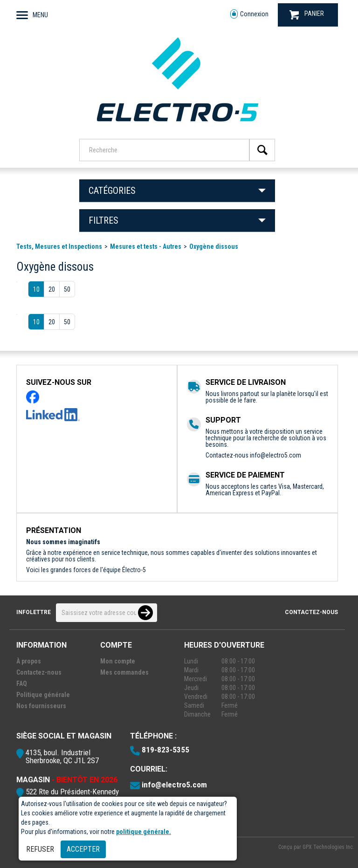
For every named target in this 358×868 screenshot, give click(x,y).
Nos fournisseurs (41, 706)
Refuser (40, 849)
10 (36, 289)
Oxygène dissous (214, 246)
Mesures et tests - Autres (146, 246)
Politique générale (43, 695)
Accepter (83, 849)
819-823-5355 (165, 750)
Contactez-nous (311, 612)
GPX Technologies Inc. (328, 847)
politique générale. (144, 832)
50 (67, 289)
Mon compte (118, 661)
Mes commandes (124, 672)
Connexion (249, 14)
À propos (29, 661)
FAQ (22, 683)
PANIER (307, 15)
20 (52, 289)
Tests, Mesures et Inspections (59, 246)
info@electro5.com (275, 455)
